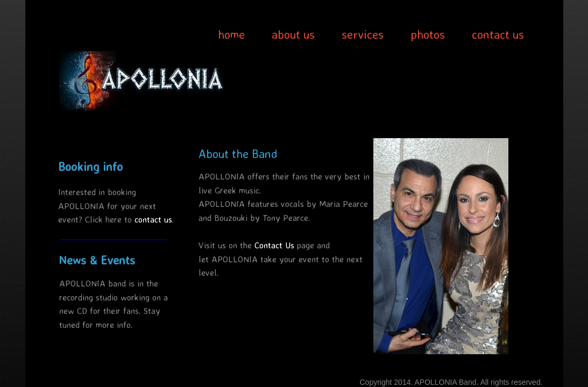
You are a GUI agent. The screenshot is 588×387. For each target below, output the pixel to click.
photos (428, 34)
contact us (498, 34)
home (231, 34)
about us (293, 34)
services (363, 34)
